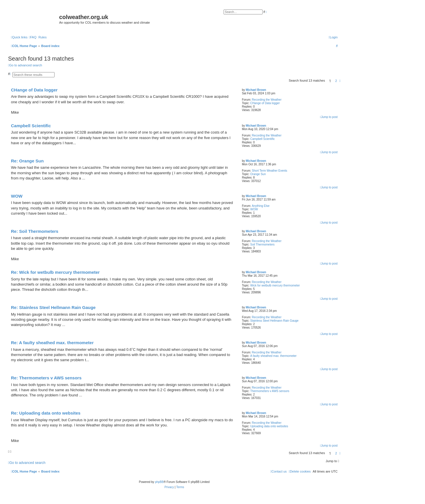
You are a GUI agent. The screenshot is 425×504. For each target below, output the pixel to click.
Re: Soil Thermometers (35, 231)
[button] (340, 81)
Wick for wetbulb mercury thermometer (275, 285)
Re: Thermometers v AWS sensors (46, 378)
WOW (254, 209)
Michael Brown (256, 90)
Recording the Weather (267, 100)
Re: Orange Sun (27, 161)
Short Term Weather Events (269, 171)
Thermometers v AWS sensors (270, 391)
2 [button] (336, 81)
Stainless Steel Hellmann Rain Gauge (274, 321)
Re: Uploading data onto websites (46, 413)
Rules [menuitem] (42, 37)
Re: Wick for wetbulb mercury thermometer (55, 272)
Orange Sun (258, 174)
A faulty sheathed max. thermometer (273, 356)
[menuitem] (33, 37)
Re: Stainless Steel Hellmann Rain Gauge (53, 307)
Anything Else (261, 206)
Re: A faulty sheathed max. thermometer (52, 343)
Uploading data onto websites (269, 426)
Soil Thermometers (262, 244)
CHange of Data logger (265, 103)
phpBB (159, 482)
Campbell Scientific (262, 139)
